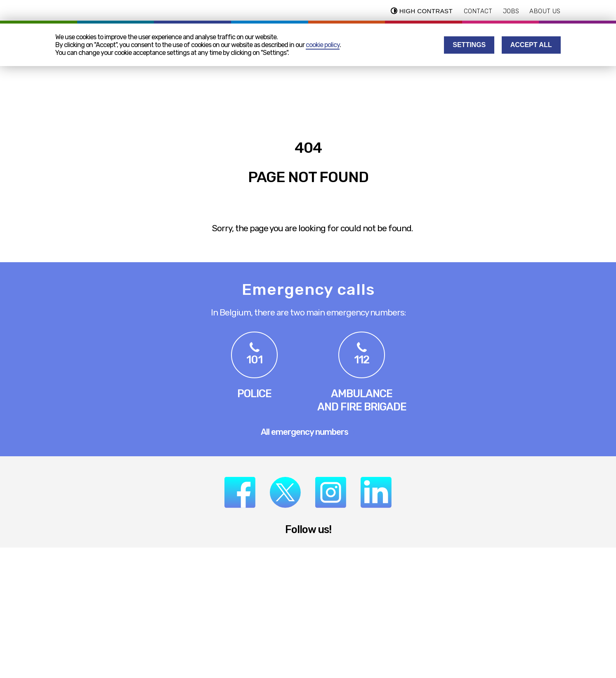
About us (545, 11)
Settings (469, 45)
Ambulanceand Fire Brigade (362, 400)
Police (254, 394)
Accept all (531, 45)
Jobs (511, 11)
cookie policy (323, 45)
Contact (478, 11)
